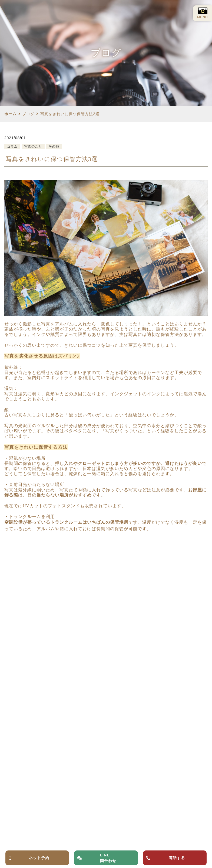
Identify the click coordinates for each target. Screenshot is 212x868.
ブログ (28, 114)
